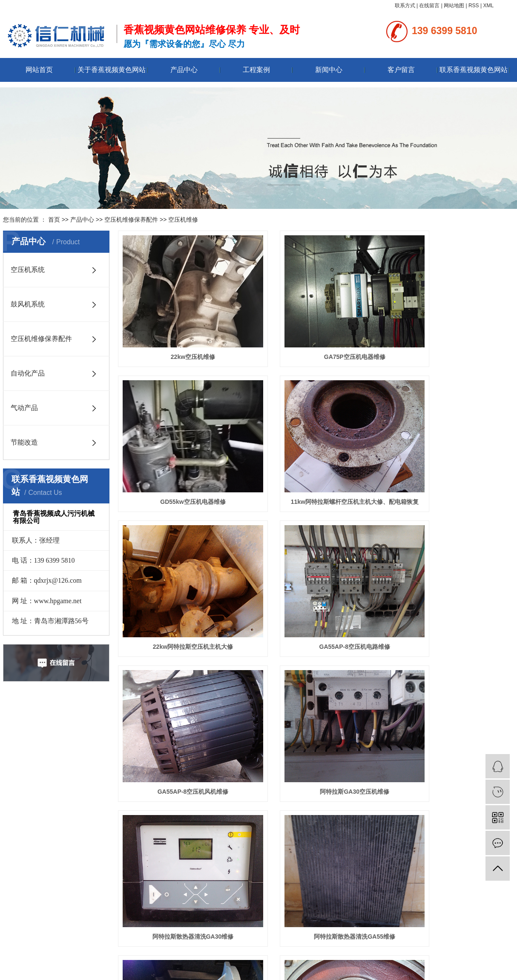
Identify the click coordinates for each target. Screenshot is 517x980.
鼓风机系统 (28, 304)
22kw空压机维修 (180, 336)
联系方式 (405, 6)
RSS (474, 6)
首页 (54, 220)
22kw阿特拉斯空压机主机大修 (316, 460)
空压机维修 (183, 220)
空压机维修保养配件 (131, 220)
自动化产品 (28, 373)
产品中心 (184, 70)
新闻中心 (329, 70)
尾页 (345, 747)
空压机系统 (28, 270)
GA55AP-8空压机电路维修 (452, 460)
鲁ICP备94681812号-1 (233, 970)
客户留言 (401, 70)
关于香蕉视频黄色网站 (112, 70)
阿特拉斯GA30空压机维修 (316, 585)
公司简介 (13, 858)
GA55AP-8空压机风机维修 (180, 585)
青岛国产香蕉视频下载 (347, 960)
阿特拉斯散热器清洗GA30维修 (452, 585)
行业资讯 (192, 867)
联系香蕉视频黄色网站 (474, 70)
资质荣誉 (13, 867)
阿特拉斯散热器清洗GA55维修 (180, 709)
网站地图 (454, 6)
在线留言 (429, 6)
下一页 (320, 747)
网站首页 (39, 70)
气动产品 (24, 408)
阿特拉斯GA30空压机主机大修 (452, 709)
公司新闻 (192, 858)
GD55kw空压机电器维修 (452, 336)
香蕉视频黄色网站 (300, 960)
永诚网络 (299, 970)
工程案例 (256, 70)
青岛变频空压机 (392, 960)
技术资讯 (192, 876)
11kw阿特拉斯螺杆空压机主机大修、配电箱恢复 (180, 460)
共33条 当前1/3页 (381, 747)
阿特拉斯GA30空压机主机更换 (316, 709)
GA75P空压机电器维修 (316, 336)
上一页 (258, 747)
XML (488, 6)
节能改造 (24, 442)
